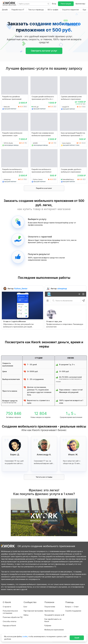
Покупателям (50, 607)
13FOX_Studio (8, 143)
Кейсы (26, 615)
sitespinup (7, 179)
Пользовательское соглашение (10, 612)
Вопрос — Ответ (72, 607)
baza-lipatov (67, 143)
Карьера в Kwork (9, 626)
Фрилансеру (80, 4)
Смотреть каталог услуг (44, 51)
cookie (25, 636)
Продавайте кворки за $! (54, 615)
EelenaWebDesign (68, 179)
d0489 (35, 143)
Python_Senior (38, 179)
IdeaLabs (7, 107)
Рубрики (48, 626)
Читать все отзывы (44, 477)
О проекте (7, 607)
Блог (25, 607)
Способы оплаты (10, 621)
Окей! (77, 638)
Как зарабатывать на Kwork (53, 620)
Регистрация (66, 4)
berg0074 (66, 107)
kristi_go (36, 107)
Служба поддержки (73, 611)
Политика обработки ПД (13, 617)
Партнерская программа (33, 611)
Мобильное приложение (54, 630)
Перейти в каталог (44, 188)
